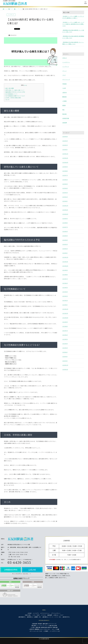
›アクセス (43, 615)
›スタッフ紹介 (36, 615)
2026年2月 (65, 145)
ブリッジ (64, 71)
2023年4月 (65, 292)
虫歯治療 (65, 123)
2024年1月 (65, 253)
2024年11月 (65, 210)
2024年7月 (65, 227)
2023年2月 (65, 300)
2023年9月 (65, 270)
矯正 (63, 110)
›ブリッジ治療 (48, 626)
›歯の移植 (54, 626)
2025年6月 (65, 180)
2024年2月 (65, 249)
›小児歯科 (46, 631)
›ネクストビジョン (45, 613)
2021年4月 (65, 357)
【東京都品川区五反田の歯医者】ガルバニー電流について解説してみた (73, 43)
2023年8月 (65, 275)
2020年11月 (65, 369)
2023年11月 (65, 262)
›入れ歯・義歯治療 (35, 627)
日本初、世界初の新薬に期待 (13, 98)
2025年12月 (65, 154)
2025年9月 (65, 167)
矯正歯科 (65, 114)
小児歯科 (65, 101)
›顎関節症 (37, 629)
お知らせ (65, 58)
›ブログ (61, 615)
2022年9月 (65, 322)
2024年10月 (65, 214)
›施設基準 (50, 615)
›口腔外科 (32, 629)
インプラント (66, 67)
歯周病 (64, 105)
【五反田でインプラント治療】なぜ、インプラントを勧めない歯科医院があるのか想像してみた (73, 24)
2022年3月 (65, 348)
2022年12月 (65, 309)
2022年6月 (65, 335)
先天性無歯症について (11, 94)
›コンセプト (36, 613)
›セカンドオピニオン (45, 629)
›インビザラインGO (55, 631)
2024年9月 (65, 219)
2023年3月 (65, 296)
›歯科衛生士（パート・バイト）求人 (52, 617)
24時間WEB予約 (11, 570)
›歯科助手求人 (66, 617)
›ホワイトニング (52, 624)
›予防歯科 (40, 624)
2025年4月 (65, 188)
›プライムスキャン (56, 613)
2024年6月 (65, 231)
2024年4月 (65, 240)
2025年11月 (65, 158)
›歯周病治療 (44, 627)
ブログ (64, 75)
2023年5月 (65, 288)
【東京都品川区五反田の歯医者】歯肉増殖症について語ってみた (73, 37)
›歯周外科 (50, 627)
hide (25, 85)
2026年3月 (65, 141)
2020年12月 (65, 365)
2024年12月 (65, 206)
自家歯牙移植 (66, 118)
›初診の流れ (28, 615)
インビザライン (66, 62)
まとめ (7, 100)
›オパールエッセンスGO (36, 631)
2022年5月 (65, 339)
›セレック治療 (55, 629)
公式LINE (32, 570)
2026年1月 (65, 150)
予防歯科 (65, 84)
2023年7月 (65, 279)
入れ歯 (64, 88)
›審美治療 (45, 624)
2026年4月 (65, 137)
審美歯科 (65, 97)
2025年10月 (65, 162)
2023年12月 (65, 257)
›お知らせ (56, 615)
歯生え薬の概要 (9, 88)
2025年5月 (65, 184)
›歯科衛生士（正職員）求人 (34, 617)
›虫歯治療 (34, 624)
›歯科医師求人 (22, 617)
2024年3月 (65, 244)
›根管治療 (55, 627)
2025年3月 (65, 193)
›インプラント (40, 626)
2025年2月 (65, 197)
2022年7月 (65, 331)
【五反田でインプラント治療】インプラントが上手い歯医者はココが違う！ (73, 17)
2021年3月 (65, 361)
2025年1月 (65, 201)
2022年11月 (65, 313)
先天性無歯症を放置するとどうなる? (15, 96)
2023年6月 (65, 283)
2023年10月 (65, 266)
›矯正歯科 (34, 626)
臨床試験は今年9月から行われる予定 (15, 92)
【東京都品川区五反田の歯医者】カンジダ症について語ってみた (73, 31)
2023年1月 (65, 305)
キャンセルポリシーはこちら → (21, 574)
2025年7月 (65, 175)
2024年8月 (65, 223)
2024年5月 (65, 236)
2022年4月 (65, 344)
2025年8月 (65, 171)
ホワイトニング (66, 79)
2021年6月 (65, 352)
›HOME (30, 613)
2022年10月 (65, 318)
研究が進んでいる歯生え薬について (15, 90)
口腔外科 (65, 92)
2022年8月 (65, 326)
